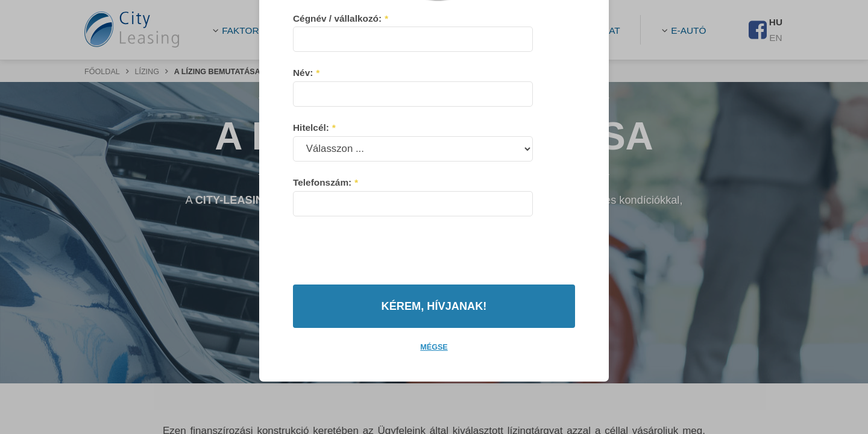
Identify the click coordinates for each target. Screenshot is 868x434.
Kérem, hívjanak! (434, 283)
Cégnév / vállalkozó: (340, 42)
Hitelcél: (314, 151)
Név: (306, 96)
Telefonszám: (325, 206)
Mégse (434, 324)
